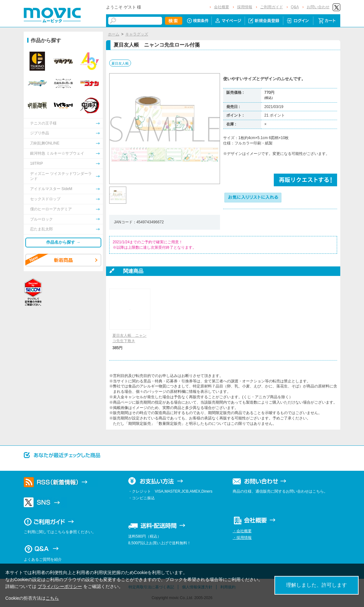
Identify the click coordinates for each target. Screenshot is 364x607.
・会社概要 (242, 531)
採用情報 (245, 7)
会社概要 (222, 7)
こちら (52, 598)
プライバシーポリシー (60, 586)
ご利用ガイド (272, 7)
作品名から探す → (63, 242)
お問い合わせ (318, 7)
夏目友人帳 (120, 63)
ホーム (114, 34)
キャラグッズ (137, 34)
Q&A (295, 7)
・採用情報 (242, 538)
